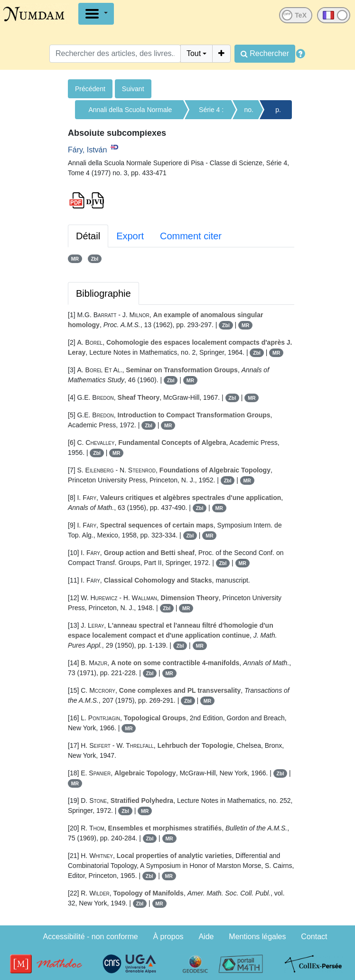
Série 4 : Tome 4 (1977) (211, 113)
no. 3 (249, 113)
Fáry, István (87, 150)
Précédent (90, 89)
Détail (88, 236)
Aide (206, 937)
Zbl (94, 259)
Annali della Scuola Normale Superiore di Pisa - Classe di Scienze (130, 113)
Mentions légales (257, 937)
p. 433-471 (278, 113)
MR (75, 259)
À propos (168, 937)
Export (130, 236)
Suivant (133, 89)
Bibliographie (103, 293)
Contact (314, 937)
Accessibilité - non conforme (91, 937)
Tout (194, 53)
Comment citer (191, 236)
